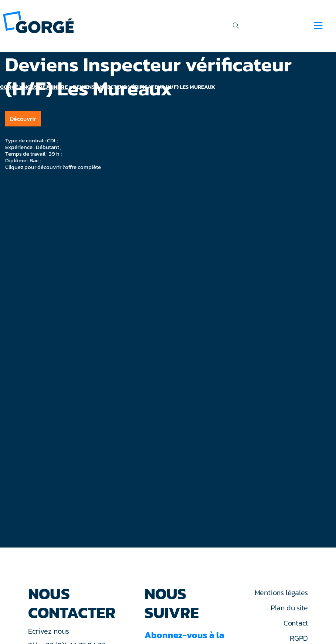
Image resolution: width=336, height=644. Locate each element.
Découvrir (23, 119)
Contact (296, 623)
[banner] (38, 22)
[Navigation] (318, 26)
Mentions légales (281, 593)
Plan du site (289, 608)
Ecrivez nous (50, 631)
